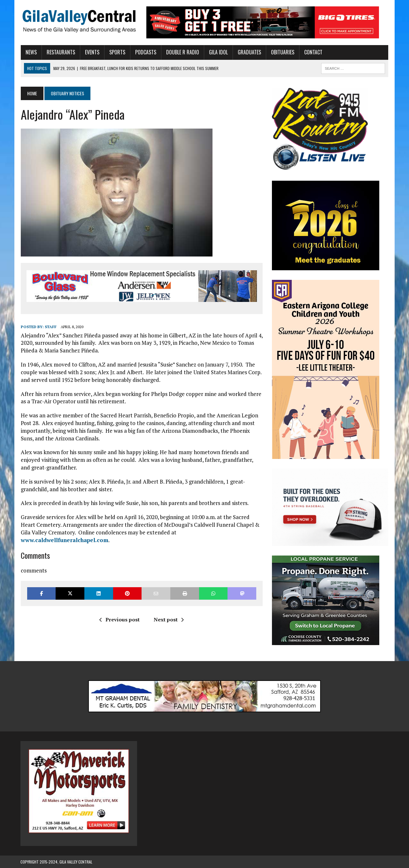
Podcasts (145, 52)
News (31, 52)
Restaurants (61, 52)
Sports (117, 52)
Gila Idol (218, 52)
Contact (313, 52)
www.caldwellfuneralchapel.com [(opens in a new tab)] (64, 540)
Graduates (249, 52)
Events (92, 52)
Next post (169, 619)
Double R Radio (182, 52)
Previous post (120, 619)
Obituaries (282, 52)
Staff (50, 327)
